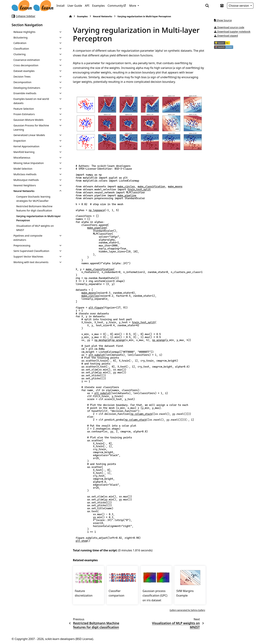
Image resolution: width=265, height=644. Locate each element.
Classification (21, 49)
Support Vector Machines (28, 257)
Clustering (19, 54)
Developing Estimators (27, 88)
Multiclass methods (25, 174)
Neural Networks (24, 191)
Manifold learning (24, 152)
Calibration (20, 43)
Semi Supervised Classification (31, 251)
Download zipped (226, 36)
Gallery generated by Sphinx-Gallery (187, 610)
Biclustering (20, 38)
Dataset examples (24, 71)
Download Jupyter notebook (232, 32)
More (133, 6)
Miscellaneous (22, 158)
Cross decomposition (26, 65)
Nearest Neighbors (25, 185)
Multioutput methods (26, 180)
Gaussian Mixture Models (28, 120)
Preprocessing (22, 245)
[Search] (207, 6)
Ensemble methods (25, 93)
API (87, 6)
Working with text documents (31, 262)
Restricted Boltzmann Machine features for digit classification (34, 208)
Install (60, 6)
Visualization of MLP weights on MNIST (35, 228)
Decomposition (22, 82)
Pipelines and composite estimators (28, 238)
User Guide (75, 6)
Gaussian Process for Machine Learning (31, 128)
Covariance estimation (27, 60)
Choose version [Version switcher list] (239, 6)
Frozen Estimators (24, 114)
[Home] (70, 16)
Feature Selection (24, 109)
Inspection (20, 141)
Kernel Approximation (26, 146)
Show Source (223, 20)
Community (115, 6)
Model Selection (23, 169)
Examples (98, 6)
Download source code (229, 27)
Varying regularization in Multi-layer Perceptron (38, 218)
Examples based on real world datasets (31, 101)
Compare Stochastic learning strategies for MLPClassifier (33, 199)
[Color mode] (215, 6)
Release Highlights (24, 32)
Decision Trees (22, 77)
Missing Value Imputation (29, 163)
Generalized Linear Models (29, 135)
